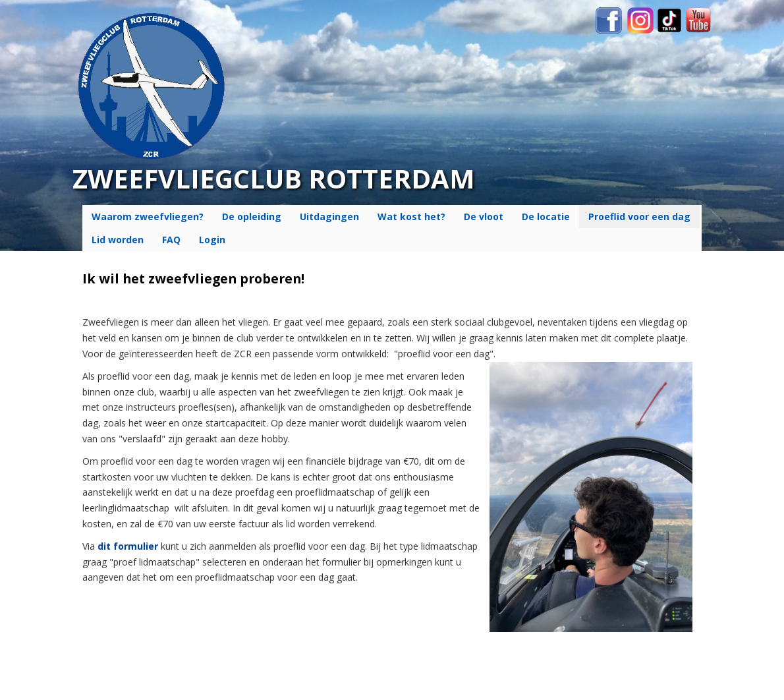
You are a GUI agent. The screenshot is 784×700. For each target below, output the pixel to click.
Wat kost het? (411, 217)
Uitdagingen (329, 217)
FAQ (171, 240)
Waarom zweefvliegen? (148, 217)
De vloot (484, 217)
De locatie (546, 217)
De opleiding (252, 217)
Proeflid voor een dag (639, 217)
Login (212, 240)
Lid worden (118, 240)
